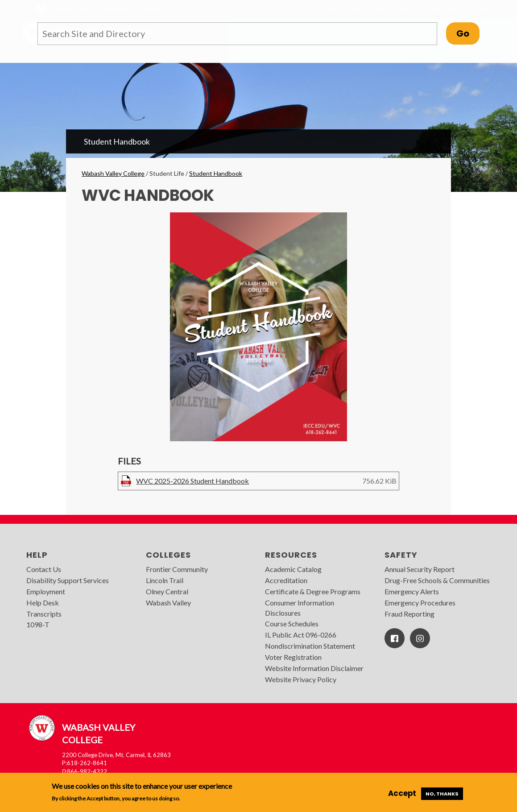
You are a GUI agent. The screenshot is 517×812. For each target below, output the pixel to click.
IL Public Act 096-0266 (301, 635)
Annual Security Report (420, 569)
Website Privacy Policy (301, 679)
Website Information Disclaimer (314, 668)
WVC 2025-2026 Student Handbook (192, 481)
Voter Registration (293, 657)
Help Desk (43, 603)
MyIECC (409, 9)
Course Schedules (292, 623)
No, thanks (442, 794)
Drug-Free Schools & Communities (437, 580)
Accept (402, 793)
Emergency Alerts (412, 591)
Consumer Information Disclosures (300, 608)
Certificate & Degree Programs (313, 591)
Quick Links (445, 9)
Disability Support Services (68, 580)
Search (480, 9)
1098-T (38, 624)
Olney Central (167, 591)
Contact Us (44, 569)
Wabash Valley (168, 603)
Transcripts (44, 614)
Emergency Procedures (420, 603)
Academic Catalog (293, 569)
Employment (46, 591)
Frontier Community (177, 569)
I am (355, 9)
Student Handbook (117, 141)
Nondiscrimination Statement (310, 646)
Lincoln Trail (165, 580)
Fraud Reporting (409, 614)
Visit (381, 9)
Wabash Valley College (113, 173)
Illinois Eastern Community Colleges (107, 9)
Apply (331, 9)
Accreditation (286, 580)
